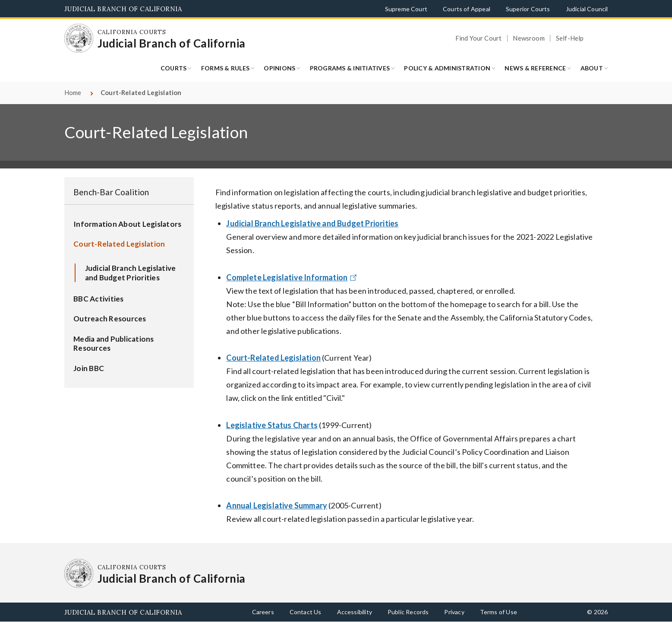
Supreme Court (406, 9)
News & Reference (535, 68)
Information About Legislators (127, 224)
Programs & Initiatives (350, 68)
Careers (263, 612)
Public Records (408, 612)
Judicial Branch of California (123, 9)
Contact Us (306, 612)
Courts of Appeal (467, 9)
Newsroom (528, 38)
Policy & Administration (447, 68)
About (592, 68)
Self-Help (570, 38)
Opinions (279, 68)
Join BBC (89, 368)
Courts (174, 68)
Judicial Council (587, 9)
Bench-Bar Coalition (111, 192)
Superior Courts (528, 9)
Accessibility (355, 612)
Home (73, 92)
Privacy (454, 612)
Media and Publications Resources (114, 344)
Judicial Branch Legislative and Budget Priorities (131, 273)
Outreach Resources (110, 319)
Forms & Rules (225, 68)
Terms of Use (498, 612)
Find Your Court (479, 38)
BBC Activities (99, 299)
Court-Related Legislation (119, 244)
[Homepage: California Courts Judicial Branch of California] (79, 38)
